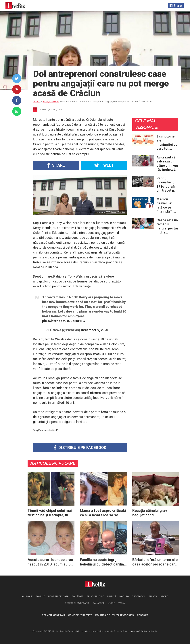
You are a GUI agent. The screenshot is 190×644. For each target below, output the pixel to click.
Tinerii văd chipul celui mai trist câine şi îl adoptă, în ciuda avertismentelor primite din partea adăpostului (50, 513)
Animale (27, 596)
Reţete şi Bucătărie (77, 603)
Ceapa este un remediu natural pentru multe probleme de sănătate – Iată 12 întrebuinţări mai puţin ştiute (167, 226)
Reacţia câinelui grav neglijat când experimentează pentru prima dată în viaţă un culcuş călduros (151, 513)
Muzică (112, 596)
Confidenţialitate (80, 615)
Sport (164, 596)
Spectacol (139, 596)
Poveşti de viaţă (58, 596)
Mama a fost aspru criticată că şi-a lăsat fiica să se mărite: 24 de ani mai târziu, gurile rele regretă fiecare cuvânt (103, 513)
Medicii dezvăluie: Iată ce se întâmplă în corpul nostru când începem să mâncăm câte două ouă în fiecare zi (167, 205)
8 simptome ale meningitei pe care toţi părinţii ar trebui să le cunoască (167, 143)
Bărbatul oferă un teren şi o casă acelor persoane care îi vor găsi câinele (155, 562)
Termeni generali (54, 615)
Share (56, 165)
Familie (40, 596)
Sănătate (78, 596)
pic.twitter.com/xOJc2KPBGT (65, 321)
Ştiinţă (153, 596)
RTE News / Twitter (115, 212)
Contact (142, 615)
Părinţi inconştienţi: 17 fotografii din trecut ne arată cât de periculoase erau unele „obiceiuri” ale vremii (167, 184)
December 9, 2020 (94, 330)
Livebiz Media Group (63, 631)
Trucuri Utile (95, 596)
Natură (124, 596)
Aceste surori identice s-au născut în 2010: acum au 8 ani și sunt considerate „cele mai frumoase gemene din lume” (51, 562)
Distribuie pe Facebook (80, 448)
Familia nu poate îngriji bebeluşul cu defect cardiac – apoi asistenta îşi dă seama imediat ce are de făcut (103, 562)
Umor (112, 603)
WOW (122, 603)
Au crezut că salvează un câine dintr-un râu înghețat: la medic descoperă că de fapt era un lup (167, 164)
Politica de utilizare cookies (114, 615)
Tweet (104, 165)
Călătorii (99, 603)
